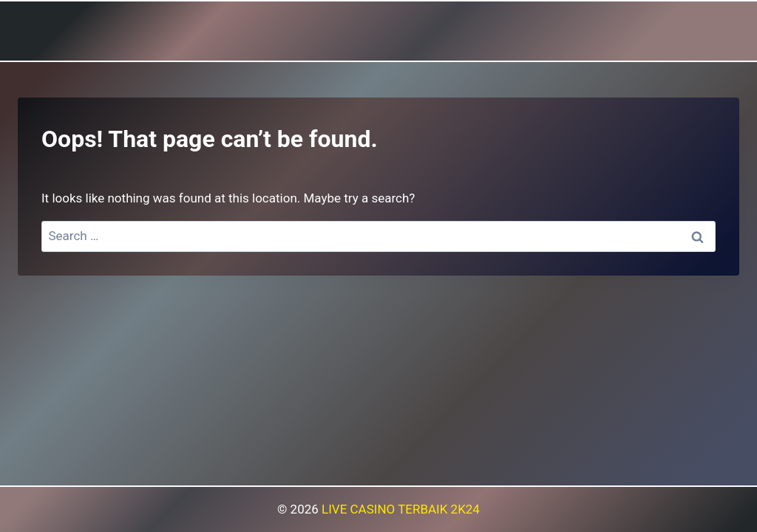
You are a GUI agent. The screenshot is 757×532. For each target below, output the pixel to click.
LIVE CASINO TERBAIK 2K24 (401, 509)
